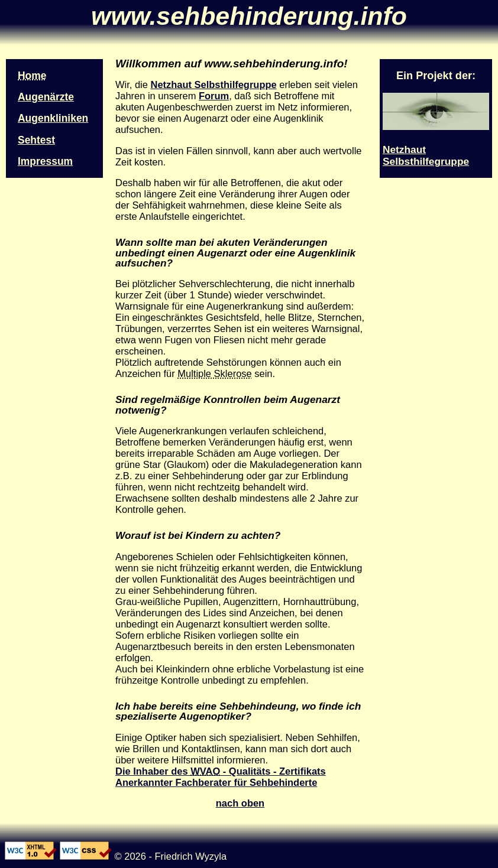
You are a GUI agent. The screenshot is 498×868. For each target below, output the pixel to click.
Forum (214, 96)
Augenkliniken (53, 118)
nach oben (240, 803)
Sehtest (36, 140)
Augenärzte (46, 97)
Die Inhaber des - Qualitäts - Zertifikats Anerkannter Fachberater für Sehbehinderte (221, 777)
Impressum (45, 161)
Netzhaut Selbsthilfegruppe (213, 84)
